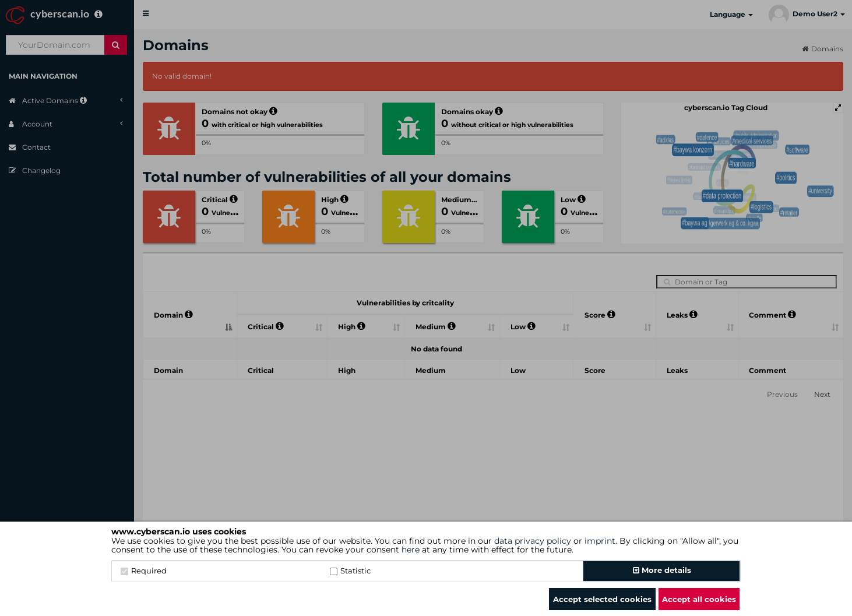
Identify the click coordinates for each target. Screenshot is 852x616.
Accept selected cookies (602, 599)
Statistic (350, 571)
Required (144, 571)
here (411, 550)
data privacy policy (533, 541)
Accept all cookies (699, 599)
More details (662, 570)
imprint (600, 541)
